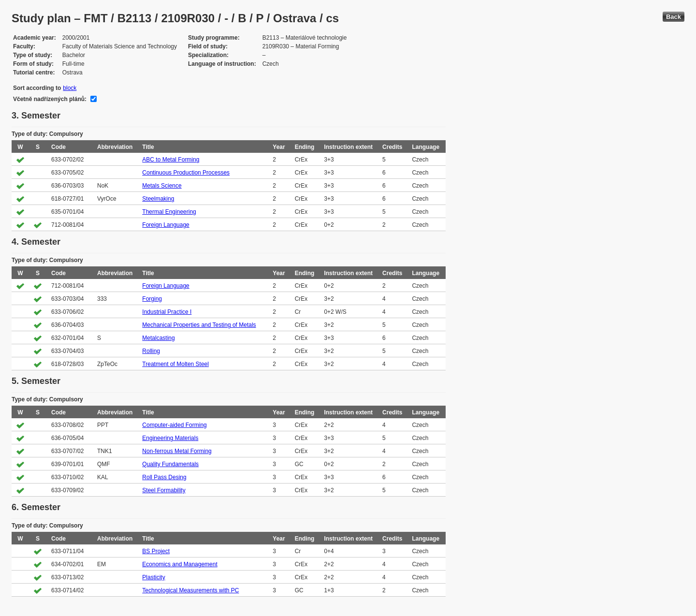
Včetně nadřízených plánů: (50, 99)
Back (674, 17)
